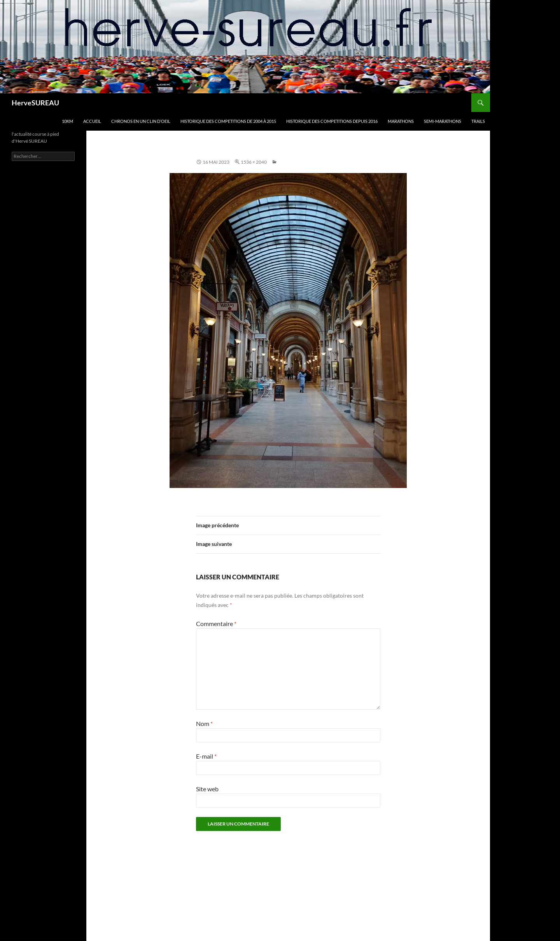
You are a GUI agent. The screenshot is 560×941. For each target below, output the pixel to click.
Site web (207, 789)
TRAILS (478, 121)
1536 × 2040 (254, 162)
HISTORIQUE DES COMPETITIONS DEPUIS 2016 (332, 121)
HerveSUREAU (35, 103)
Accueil (92, 121)
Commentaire (216, 624)
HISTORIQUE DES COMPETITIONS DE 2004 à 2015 (228, 121)
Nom (204, 723)
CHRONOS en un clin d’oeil (141, 121)
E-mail (206, 756)
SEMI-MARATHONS (443, 121)
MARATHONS (401, 121)
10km (67, 121)
